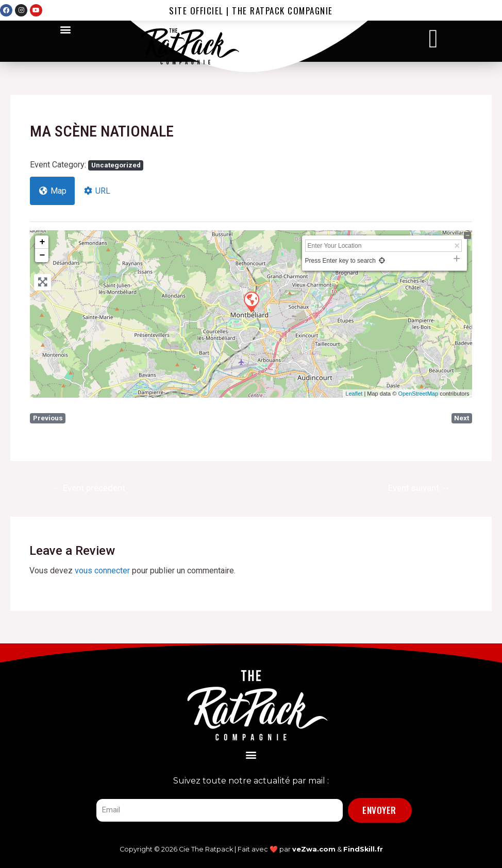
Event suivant (419, 488)
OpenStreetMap (418, 394)
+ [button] (42, 242)
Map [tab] (52, 191)
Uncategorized (116, 165)
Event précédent (89, 488)
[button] (65, 29)
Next (462, 418)
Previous (48, 418)
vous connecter (102, 571)
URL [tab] (97, 191)
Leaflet (354, 394)
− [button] (42, 256)
